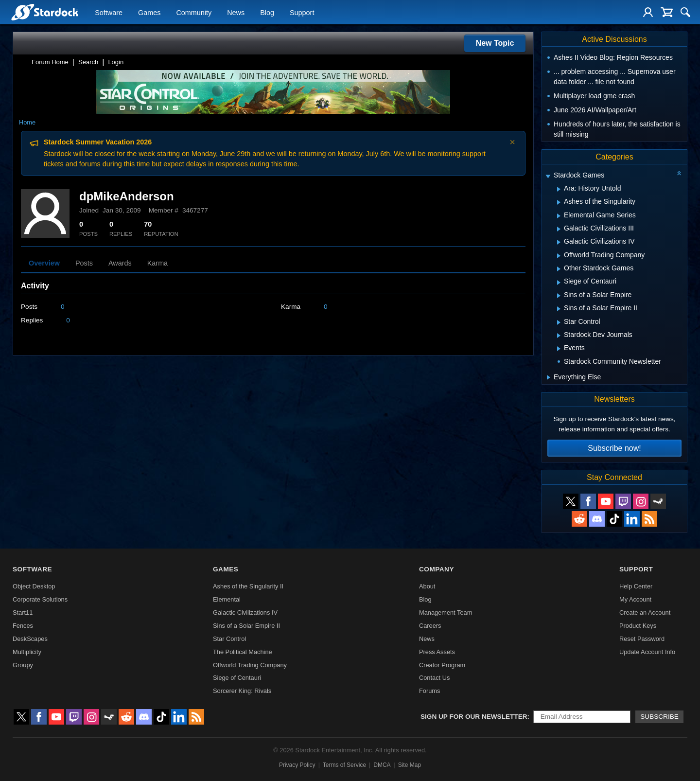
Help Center (636, 586)
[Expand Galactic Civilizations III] (559, 229)
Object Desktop (34, 586)
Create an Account (645, 612)
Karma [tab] (157, 263)
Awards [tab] (120, 263)
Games (149, 13)
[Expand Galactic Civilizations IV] (559, 242)
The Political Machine (243, 652)
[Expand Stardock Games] (548, 176)
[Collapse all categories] (679, 173)
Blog (267, 13)
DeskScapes (30, 639)
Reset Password (642, 639)
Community (194, 13)
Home (27, 122)
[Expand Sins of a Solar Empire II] (559, 309)
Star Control (229, 639)
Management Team (446, 612)
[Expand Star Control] (559, 322)
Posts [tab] (84, 263)
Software (109, 13)
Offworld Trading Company (250, 665)
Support (302, 13)
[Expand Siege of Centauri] (559, 283)
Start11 (23, 612)
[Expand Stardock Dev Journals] (559, 336)
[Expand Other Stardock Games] (559, 269)
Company (437, 569)
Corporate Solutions (40, 599)
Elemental (227, 599)
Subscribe (659, 717)
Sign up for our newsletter (474, 717)
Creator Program (442, 665)
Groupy (23, 665)
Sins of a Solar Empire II (246, 626)
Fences (23, 626)
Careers (430, 626)
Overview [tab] (44, 263)
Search (88, 62)
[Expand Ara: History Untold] (559, 189)
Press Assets (437, 652)
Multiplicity (27, 652)
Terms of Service (344, 765)
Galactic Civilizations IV (245, 612)
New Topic (495, 43)
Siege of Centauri (237, 678)
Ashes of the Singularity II (248, 586)
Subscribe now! (614, 448)
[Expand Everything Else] (549, 377)
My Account (635, 599)
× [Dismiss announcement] (512, 142)
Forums (429, 691)
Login (116, 62)
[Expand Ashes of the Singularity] (559, 202)
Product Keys (638, 626)
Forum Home (50, 62)
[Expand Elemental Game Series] (559, 216)
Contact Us (434, 678)
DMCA (382, 765)
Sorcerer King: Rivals (242, 691)
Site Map (410, 765)
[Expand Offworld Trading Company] (559, 256)
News (236, 13)
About (427, 586)
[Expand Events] (559, 349)
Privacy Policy (297, 765)
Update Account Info (647, 652)
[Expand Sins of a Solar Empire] (559, 296)
